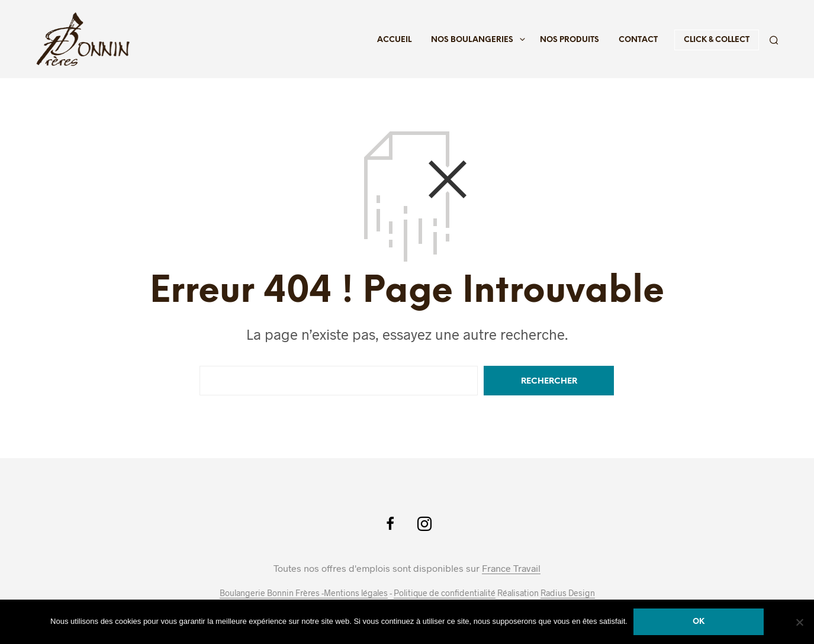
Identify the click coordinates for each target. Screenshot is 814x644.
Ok (699, 622)
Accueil (394, 40)
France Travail (511, 568)
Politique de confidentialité (445, 593)
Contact (638, 40)
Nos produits (570, 40)
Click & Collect (717, 40)
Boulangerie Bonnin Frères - (272, 593)
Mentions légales (356, 593)
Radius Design (568, 593)
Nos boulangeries (472, 40)
